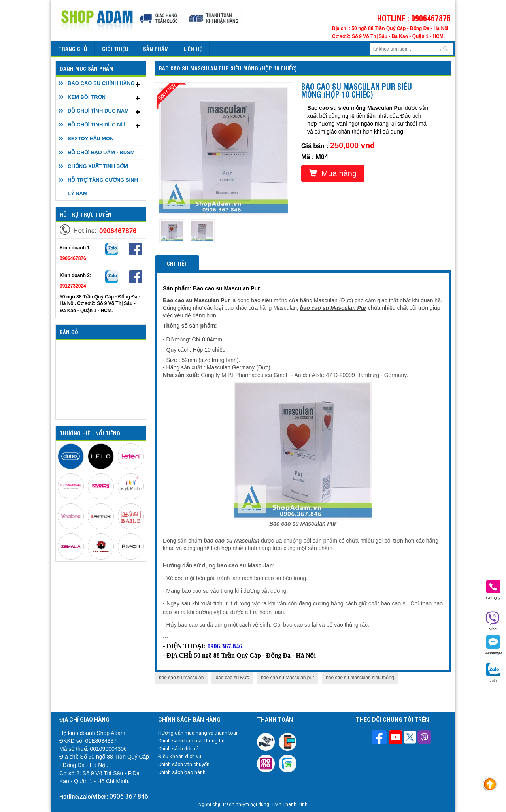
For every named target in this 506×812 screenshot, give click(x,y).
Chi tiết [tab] (177, 263)
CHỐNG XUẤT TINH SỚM (98, 166)
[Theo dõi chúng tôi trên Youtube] (396, 738)
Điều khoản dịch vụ (180, 756)
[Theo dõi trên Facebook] (380, 738)
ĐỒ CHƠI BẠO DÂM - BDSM (101, 152)
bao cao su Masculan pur (287, 678)
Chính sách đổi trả (178, 749)
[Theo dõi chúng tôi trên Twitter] (410, 738)
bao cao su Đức (232, 678)
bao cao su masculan (181, 678)
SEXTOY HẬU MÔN (91, 138)
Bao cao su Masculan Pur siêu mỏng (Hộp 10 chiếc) (228, 68)
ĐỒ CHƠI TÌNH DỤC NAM (98, 111)
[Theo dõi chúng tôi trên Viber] (424, 738)
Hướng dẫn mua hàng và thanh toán (198, 733)
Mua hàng (333, 173)
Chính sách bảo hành (182, 772)
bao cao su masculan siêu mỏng (360, 678)
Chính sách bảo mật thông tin (191, 741)
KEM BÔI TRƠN (87, 97)
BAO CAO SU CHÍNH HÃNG (101, 83)
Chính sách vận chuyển (184, 764)
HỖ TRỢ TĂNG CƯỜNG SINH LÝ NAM (103, 187)
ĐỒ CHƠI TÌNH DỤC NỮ (96, 125)
